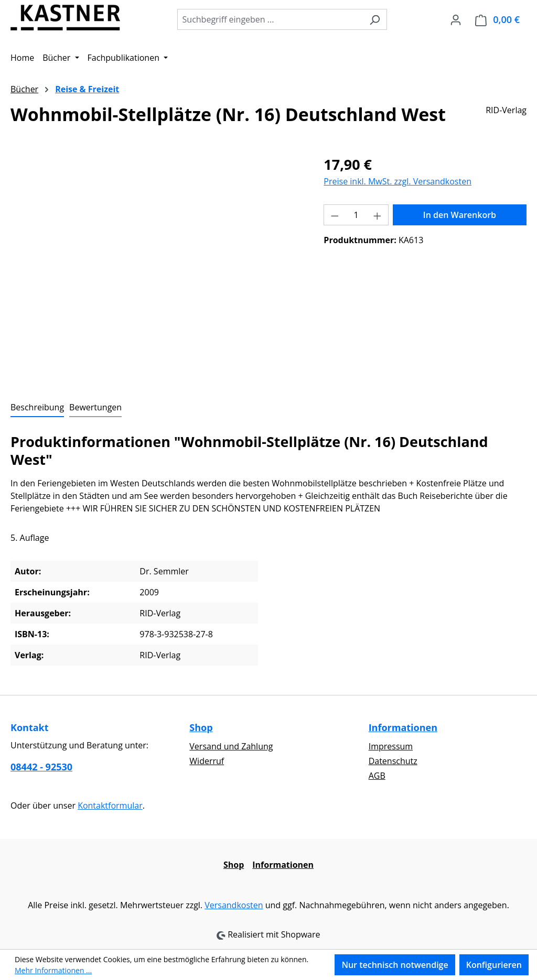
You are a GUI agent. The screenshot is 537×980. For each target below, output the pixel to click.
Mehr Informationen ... (53, 970)
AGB (377, 776)
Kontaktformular (110, 805)
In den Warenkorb (460, 215)
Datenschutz (393, 761)
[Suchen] (375, 19)
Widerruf (207, 761)
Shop (201, 727)
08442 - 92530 (41, 767)
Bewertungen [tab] (95, 407)
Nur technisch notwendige (395, 965)
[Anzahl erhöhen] (378, 215)
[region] (157, 267)
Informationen (403, 727)
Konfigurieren (494, 965)
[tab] (37, 408)
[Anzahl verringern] (335, 215)
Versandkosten (234, 905)
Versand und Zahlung (231, 746)
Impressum (391, 746)
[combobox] (270, 19)
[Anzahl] (356, 215)
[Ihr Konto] (456, 19)
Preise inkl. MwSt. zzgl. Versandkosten (398, 181)
